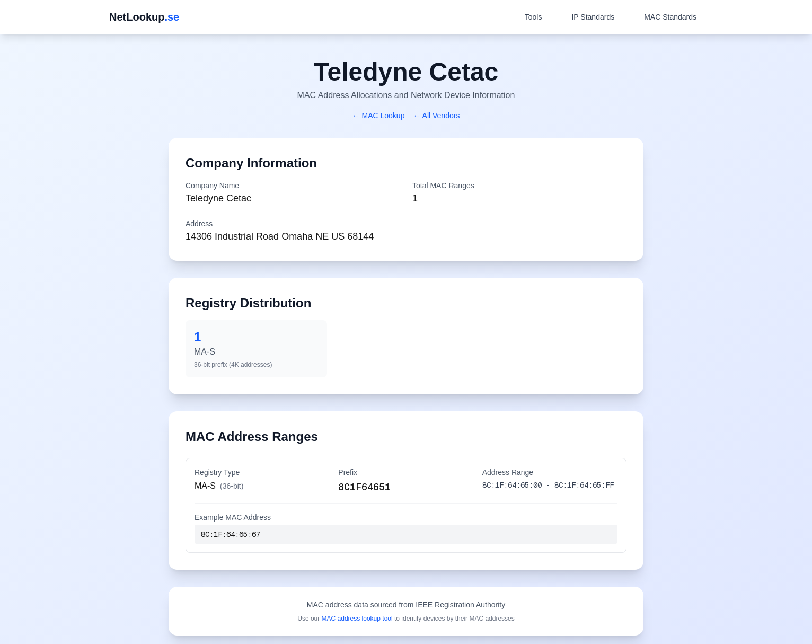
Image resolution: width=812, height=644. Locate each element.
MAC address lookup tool (357, 619)
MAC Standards (670, 17)
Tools (533, 17)
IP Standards (593, 17)
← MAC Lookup (379, 116)
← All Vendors (436, 116)
